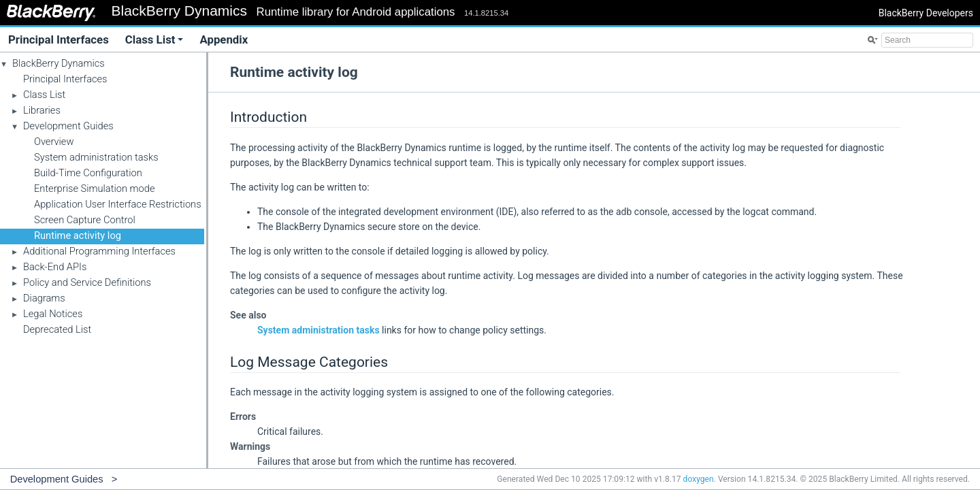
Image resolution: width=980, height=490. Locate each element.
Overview (54, 142)
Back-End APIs (55, 267)
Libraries (42, 110)
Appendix (224, 39)
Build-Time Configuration (88, 173)
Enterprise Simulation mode (94, 189)
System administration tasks (96, 157)
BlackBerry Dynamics (59, 63)
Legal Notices (53, 314)
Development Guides (68, 126)
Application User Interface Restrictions (118, 204)
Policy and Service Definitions (87, 282)
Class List (154, 39)
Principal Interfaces (59, 39)
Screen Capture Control (85, 220)
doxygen (699, 479)
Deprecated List (57, 329)
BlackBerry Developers (926, 13)
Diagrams (44, 298)
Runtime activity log (78, 235)
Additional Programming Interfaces (99, 251)
